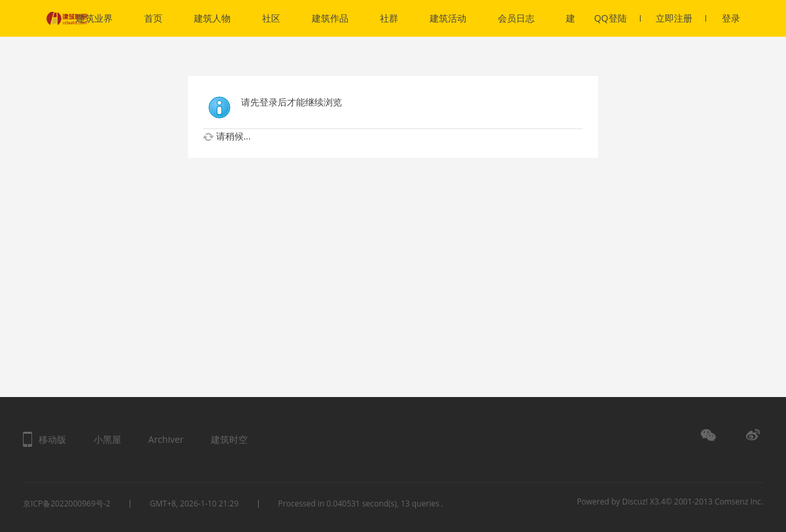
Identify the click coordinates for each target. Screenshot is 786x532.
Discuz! (635, 502)
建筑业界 (94, 18)
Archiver (166, 439)
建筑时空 (229, 439)
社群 (389, 18)
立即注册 (681, 18)
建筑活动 (448, 18)
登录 (731, 18)
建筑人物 (212, 18)
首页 (153, 18)
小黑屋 (107, 439)
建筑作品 (330, 18)
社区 (271, 18)
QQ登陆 (617, 18)
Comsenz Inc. (739, 502)
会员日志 (516, 18)
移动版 (52, 439)
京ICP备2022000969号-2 (66, 503)
